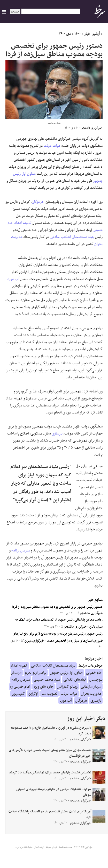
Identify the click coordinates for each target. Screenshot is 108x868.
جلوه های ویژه (44, 687)
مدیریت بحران (91, 694)
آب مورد (13, 279)
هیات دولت (52, 146)
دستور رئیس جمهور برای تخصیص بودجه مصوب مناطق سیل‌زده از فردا (57, 607)
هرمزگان (38, 202)
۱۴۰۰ (78, 34)
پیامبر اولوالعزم (36, 673)
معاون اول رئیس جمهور (66, 673)
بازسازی (57, 433)
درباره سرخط (51, 847)
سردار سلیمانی (91, 687)
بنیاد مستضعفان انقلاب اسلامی (72, 237)
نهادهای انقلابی (75, 680)
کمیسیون (18, 694)
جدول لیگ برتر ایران (24, 847)
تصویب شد (49, 694)
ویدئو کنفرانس (67, 687)
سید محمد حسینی (47, 680)
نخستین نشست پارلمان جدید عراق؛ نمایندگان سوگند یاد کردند (50, 773)
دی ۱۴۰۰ (65, 34)
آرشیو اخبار (92, 34)
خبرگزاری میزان (33, 641)
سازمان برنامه (21, 550)
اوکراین (33, 694)
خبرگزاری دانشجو (90, 613)
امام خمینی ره (20, 687)
